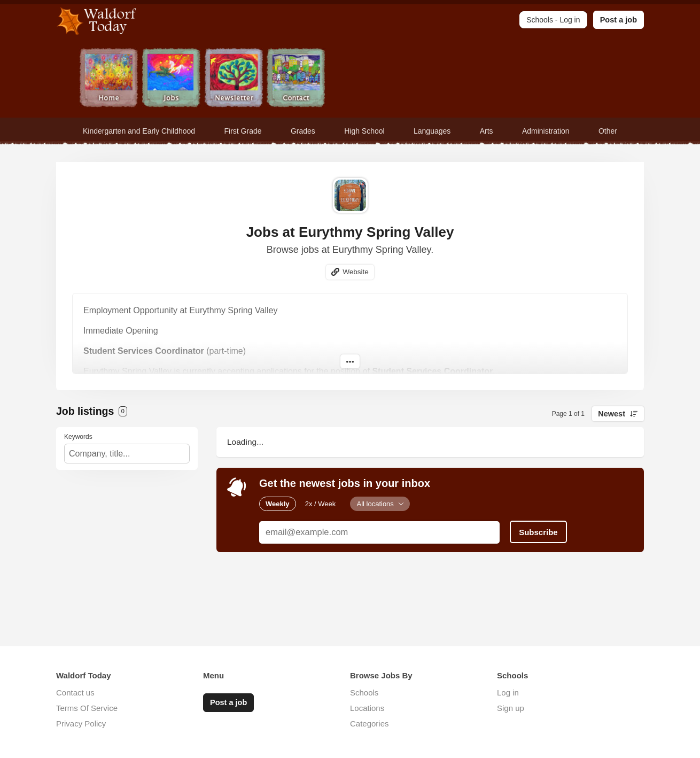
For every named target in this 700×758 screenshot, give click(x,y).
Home (109, 79)
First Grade (243, 131)
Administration (546, 131)
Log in (508, 693)
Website (356, 272)
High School (364, 131)
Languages (432, 131)
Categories (370, 724)
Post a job (619, 20)
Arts (487, 131)
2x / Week (321, 504)
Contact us (75, 693)
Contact (296, 79)
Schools (364, 693)
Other (608, 131)
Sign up (511, 708)
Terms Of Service (87, 708)
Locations (367, 708)
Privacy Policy (81, 724)
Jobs (171, 79)
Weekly (278, 504)
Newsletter (234, 79)
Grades (303, 131)
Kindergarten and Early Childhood (139, 131)
